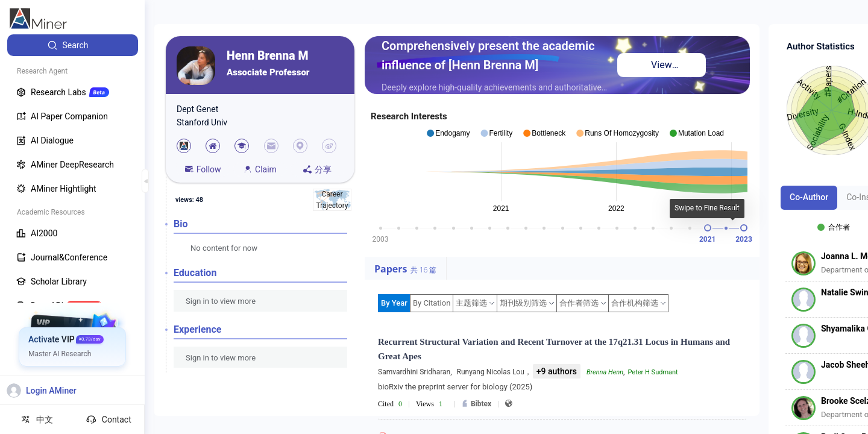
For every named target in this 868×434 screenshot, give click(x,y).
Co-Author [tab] (809, 197)
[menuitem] (73, 45)
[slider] (708, 228)
